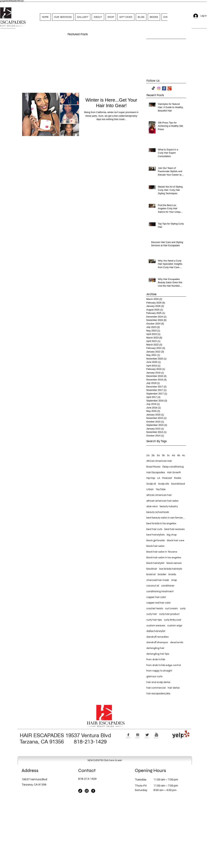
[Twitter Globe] (147, 735)
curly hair (152, 614)
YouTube (161, 489)
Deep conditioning (173, 467)
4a (173, 455)
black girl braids (156, 541)
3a (158, 455)
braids (172, 574)
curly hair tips (154, 620)
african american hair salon (162, 501)
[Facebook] (93, 791)
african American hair (159, 495)
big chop (172, 535)
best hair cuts (154, 529)
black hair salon (155, 546)
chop (174, 580)
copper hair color (156, 597)
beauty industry (169, 506)
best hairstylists (155, 535)
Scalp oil (151, 484)
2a (148, 455)
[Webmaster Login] (180, 702)
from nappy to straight (159, 671)
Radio (178, 478)
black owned (174, 563)
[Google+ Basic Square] (170, 88)
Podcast (167, 478)
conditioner (168, 586)
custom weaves (156, 626)
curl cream (171, 609)
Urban (150, 489)
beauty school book (158, 512)
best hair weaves (174, 529)
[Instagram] (159, 88)
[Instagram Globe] (138, 735)
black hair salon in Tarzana (162, 552)
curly (183, 609)
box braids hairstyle (171, 569)
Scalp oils (163, 484)
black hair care (176, 541)
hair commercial (156, 688)
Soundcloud (178, 484)
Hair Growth (174, 472)
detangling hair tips (158, 654)
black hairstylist (155, 563)
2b (153, 455)
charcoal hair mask (158, 580)
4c (184, 455)
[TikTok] (153, 88)
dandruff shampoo (157, 642)
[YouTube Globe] (156, 735)
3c (168, 455)
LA (159, 478)
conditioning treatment (160, 591)
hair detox (174, 688)
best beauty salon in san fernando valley (166, 518)
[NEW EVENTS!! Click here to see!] (105, 760)
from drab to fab (156, 659)
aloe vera (152, 506)
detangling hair (155, 648)
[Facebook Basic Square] (164, 88)
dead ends (177, 642)
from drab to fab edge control (164, 665)
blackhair (152, 569)
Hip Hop (151, 478)
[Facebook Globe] (128, 735)
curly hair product (169, 614)
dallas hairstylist (156, 631)
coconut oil (153, 586)
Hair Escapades (156, 472)
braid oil (151, 574)
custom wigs (175, 626)
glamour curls (154, 677)
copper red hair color (159, 603)
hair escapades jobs (158, 694)
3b (163, 455)
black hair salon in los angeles (164, 558)
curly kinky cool (172, 620)
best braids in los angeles (161, 523)
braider (162, 574)
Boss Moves (153, 467)
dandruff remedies (157, 637)
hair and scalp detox (158, 682)
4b (179, 455)
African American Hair (159, 461)
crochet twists (155, 609)
